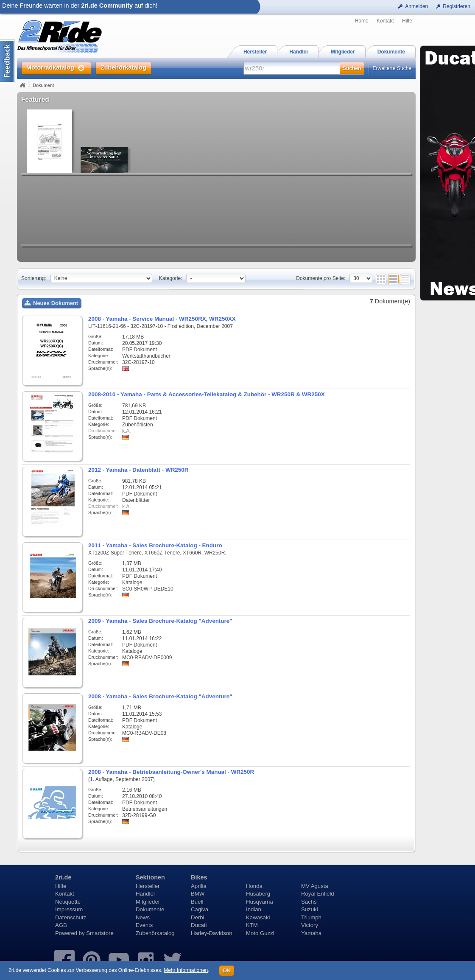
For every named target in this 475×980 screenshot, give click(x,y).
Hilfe (407, 21)
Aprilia (199, 886)
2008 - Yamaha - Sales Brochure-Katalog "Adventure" (160, 696)
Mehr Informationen (186, 970)
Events (144, 925)
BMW (198, 894)
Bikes (199, 877)
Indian (254, 909)
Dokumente (150, 909)
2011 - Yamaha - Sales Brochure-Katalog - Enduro (155, 545)
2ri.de (63, 877)
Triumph (311, 917)
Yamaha (311, 933)
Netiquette (68, 902)
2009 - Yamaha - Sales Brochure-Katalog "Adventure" (160, 621)
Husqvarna (260, 902)
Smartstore (100, 933)
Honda (254, 886)
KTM (252, 925)
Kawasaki (258, 917)
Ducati (199, 925)
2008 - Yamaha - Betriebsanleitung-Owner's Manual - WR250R (171, 772)
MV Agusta (315, 886)
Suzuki (310, 909)
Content (7, 61)
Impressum (69, 909)
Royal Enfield (318, 894)
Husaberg (258, 894)
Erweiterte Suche (392, 68)
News (143, 917)
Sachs (309, 902)
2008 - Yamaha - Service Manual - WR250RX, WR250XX (162, 319)
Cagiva (200, 909)
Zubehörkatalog (155, 933)
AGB (61, 925)
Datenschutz (71, 917)
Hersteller (148, 886)
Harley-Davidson (211, 933)
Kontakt (385, 21)
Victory (310, 925)
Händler (145, 894)
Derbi (198, 917)
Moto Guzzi (260, 933)
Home (362, 21)
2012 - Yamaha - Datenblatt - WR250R (138, 470)
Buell (197, 902)
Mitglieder (148, 902)
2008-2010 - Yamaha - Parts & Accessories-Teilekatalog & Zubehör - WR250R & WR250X (207, 394)
